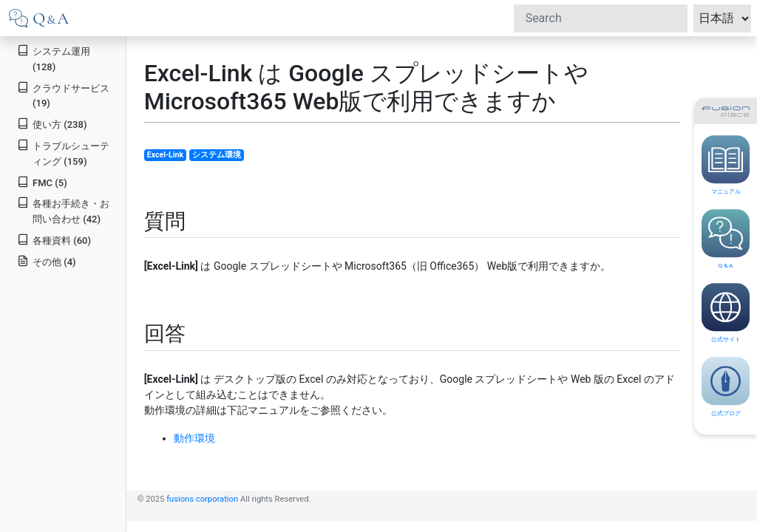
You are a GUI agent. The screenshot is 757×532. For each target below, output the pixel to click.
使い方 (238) (52, 124)
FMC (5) (42, 182)
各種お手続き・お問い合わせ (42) (63, 211)
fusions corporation (202, 499)
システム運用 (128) (54, 58)
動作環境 (194, 438)
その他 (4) (46, 261)
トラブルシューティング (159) (63, 153)
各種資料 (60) (54, 240)
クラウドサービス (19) (63, 95)
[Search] (601, 18)
